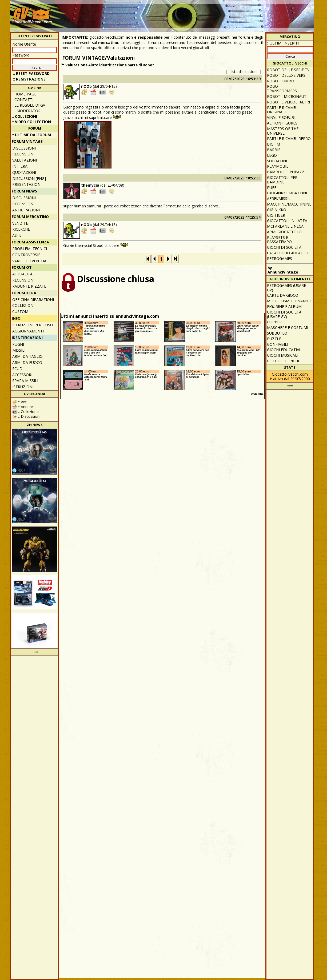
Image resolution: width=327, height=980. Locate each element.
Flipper (274, 322)
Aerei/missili (279, 198)
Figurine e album (284, 306)
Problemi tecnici (30, 249)
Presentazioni (27, 184)
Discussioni (24, 148)
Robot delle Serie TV (288, 70)
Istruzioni (23, 387)
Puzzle (274, 339)
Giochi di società (284, 247)
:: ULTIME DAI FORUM (31, 135)
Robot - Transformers (282, 89)
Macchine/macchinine (289, 204)
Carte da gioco (283, 295)
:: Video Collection (31, 122)
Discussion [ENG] (29, 178)
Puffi (272, 188)
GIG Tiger (276, 215)
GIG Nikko (277, 210)
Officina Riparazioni (33, 300)
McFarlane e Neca (285, 226)
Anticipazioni (26, 210)
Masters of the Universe (283, 131)
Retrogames (280, 258)
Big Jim (274, 144)
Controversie (26, 255)
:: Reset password (31, 73)
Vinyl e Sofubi (281, 117)
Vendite (20, 223)
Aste (17, 235)
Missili (19, 350)
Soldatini (277, 161)
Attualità (22, 274)
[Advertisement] (216, 13)
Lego (272, 155)
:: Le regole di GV (28, 105)
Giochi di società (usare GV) (284, 314)
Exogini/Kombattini (287, 193)
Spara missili (25, 381)
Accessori (22, 375)
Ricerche (21, 229)
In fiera (20, 166)
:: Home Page (24, 94)
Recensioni (23, 154)
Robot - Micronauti (287, 96)
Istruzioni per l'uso (33, 325)
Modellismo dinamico (290, 301)
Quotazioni (24, 172)
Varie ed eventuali (31, 261)
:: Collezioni (24, 116)
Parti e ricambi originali (282, 110)
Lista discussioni (243, 72)
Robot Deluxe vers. (287, 75)
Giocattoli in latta (287, 221)
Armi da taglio (27, 356)
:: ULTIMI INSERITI (283, 43)
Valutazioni (25, 160)
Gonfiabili (278, 344)
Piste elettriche (284, 361)
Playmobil (278, 166)
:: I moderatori (27, 111)
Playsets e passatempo (279, 240)
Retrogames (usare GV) (286, 288)
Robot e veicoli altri (288, 102)
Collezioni (23, 305)
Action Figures (282, 123)
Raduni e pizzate (29, 286)
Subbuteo (277, 333)
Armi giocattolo (284, 232)
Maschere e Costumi (288, 328)
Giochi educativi (284, 350)
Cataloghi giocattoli (289, 253)
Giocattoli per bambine (282, 180)
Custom (20, 312)
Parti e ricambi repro (289, 138)
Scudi (18, 369)
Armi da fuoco (27, 362)
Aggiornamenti (28, 331)
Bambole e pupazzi (286, 172)
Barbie (274, 150)
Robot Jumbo (281, 81)
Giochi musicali (283, 355)
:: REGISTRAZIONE (29, 79)
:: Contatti (23, 100)
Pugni (18, 344)
